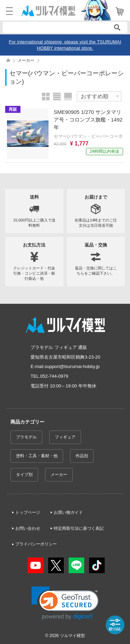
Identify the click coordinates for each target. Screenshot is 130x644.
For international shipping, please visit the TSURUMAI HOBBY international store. (65, 45)
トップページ (28, 512)
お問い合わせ (28, 528)
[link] (65, 603)
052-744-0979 (54, 376)
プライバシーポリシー (36, 544)
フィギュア (65, 437)
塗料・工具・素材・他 (37, 456)
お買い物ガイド (68, 512)
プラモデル (26, 437)
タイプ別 (24, 475)
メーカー (59, 475)
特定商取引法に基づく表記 (79, 528)
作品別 (82, 456)
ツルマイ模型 (72, 636)
